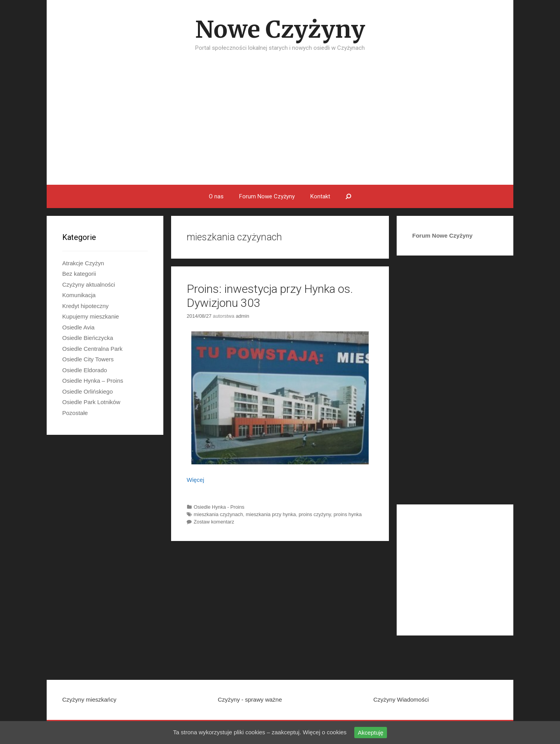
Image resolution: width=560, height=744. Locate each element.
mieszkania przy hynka (271, 514)
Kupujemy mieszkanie (91, 316)
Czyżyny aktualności (89, 284)
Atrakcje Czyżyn (83, 263)
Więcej (195, 480)
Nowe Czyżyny (280, 29)
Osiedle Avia (78, 327)
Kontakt (320, 196)
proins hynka (348, 514)
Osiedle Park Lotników (91, 402)
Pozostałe (75, 413)
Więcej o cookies (325, 732)
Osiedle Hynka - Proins (219, 507)
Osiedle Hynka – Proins (93, 381)
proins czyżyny (315, 514)
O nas (216, 196)
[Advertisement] (280, 126)
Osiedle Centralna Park (92, 349)
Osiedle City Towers (88, 359)
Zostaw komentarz (214, 522)
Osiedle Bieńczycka (88, 338)
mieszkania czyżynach (218, 514)
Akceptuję (371, 733)
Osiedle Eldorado (85, 370)
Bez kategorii (79, 274)
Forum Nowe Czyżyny (267, 196)
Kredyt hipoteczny (85, 306)
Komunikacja (79, 295)
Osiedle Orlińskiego (87, 391)
